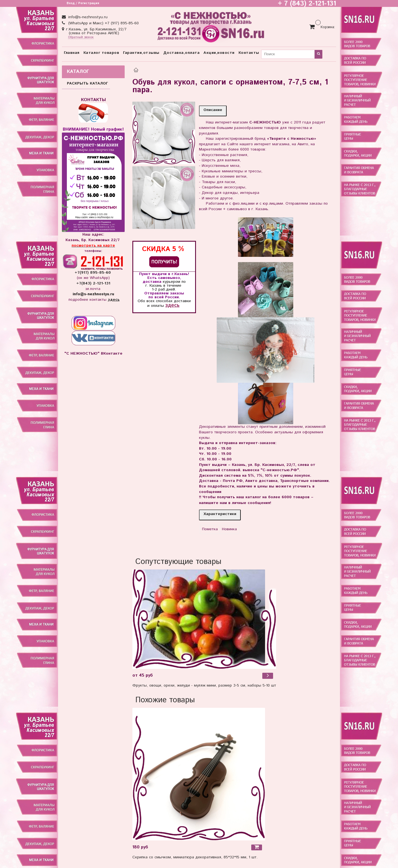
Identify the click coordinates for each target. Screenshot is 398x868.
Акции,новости (219, 53)
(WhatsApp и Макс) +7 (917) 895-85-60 (103, 23)
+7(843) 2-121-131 (93, 283)
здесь (172, 305)
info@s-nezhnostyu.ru (87, 17)
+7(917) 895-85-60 (93, 273)
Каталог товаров (101, 53)
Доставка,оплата (182, 53)
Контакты (249, 53)
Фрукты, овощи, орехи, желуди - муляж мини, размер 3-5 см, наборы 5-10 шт (204, 685)
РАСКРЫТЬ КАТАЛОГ (87, 83)
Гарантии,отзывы (141, 53)
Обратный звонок (81, 37)
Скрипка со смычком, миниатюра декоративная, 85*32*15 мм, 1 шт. (195, 857)
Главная (72, 53)
